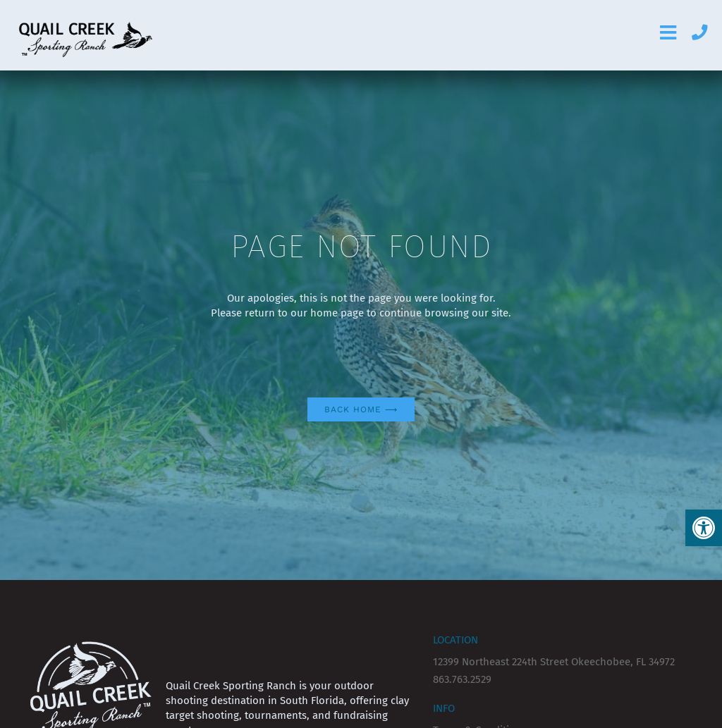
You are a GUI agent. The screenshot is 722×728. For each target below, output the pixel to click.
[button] (704, 528)
